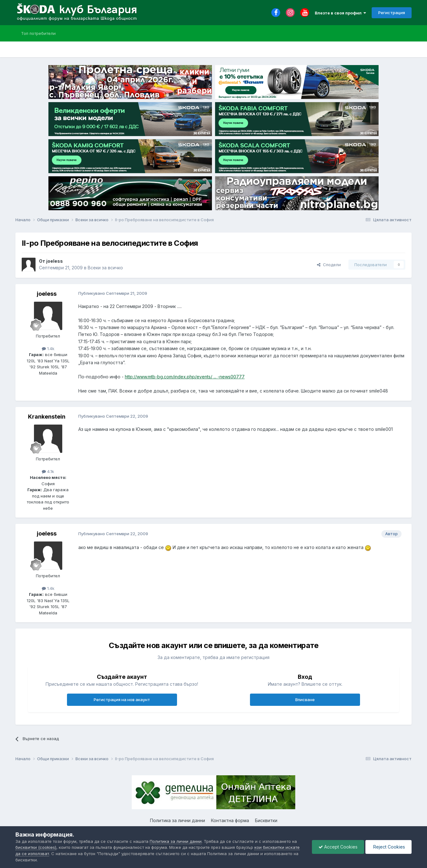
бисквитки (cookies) (36, 847)
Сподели (329, 265)
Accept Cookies (338, 847)
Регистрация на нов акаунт (122, 700)
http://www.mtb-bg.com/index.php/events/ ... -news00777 (185, 377)
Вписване (305, 700)
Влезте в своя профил (340, 13)
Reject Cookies (388, 847)
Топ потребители (38, 33)
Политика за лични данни (177, 820)
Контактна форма (230, 820)
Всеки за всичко (105, 268)
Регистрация (392, 13)
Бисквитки (266, 820)
